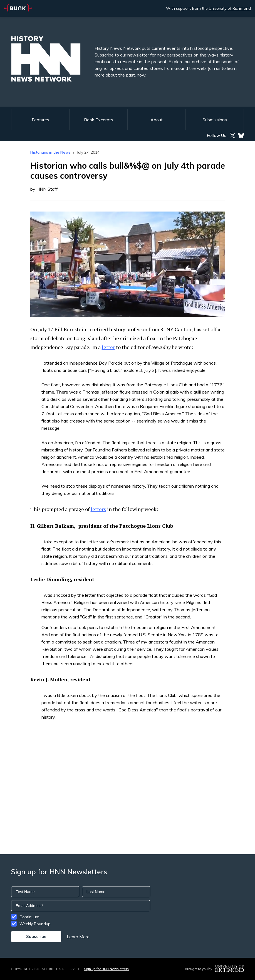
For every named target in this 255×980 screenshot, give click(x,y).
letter (108, 347)
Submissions (215, 120)
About (157, 120)
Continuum (29, 917)
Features (40, 120)
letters (98, 509)
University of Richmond (230, 8)
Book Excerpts (99, 120)
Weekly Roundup (35, 924)
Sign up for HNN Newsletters (106, 969)
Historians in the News (50, 152)
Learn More (78, 937)
